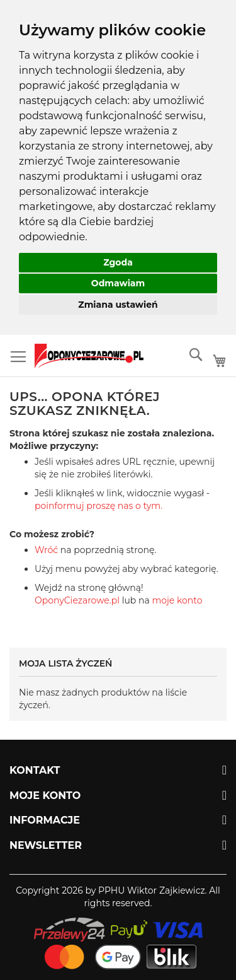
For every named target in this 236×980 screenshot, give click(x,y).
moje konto (177, 600)
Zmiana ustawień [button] (118, 305)
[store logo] (89, 356)
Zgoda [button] (118, 262)
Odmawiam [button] (118, 283)
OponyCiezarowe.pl (77, 600)
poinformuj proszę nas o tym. (98, 506)
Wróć (46, 550)
